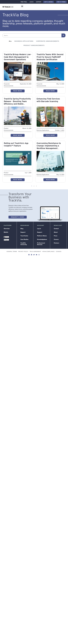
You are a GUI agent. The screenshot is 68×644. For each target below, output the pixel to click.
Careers (56, 239)
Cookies (59, 251)
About (56, 232)
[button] (22, 6)
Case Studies (24, 239)
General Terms (12, 251)
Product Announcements (34, 45)
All (10, 41)
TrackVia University (24, 244)
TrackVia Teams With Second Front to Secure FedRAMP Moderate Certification (50, 57)
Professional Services (41, 244)
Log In (31, 2)
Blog (22, 228)
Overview (7, 228)
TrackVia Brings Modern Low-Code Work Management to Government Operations (18, 57)
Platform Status (42, 236)
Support (39, 2)
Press (56, 236)
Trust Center (24, 236)
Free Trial (24, 2)
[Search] (63, 35)
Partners (56, 243)
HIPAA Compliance (48, 251)
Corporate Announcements (48, 41)
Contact (56, 228)
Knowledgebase (42, 239)
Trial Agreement (35, 251)
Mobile (6, 232)
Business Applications (24, 41)
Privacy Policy (23, 251)
